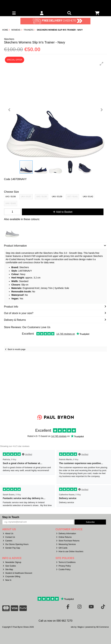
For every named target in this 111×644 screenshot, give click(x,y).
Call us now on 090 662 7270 (55, 621)
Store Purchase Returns (68, 541)
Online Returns (64, 537)
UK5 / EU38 (42, 197)
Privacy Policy (63, 566)
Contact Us (9, 537)
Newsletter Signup (12, 562)
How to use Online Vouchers (70, 552)
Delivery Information (66, 534)
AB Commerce (102, 627)
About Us (8, 534)
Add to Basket (63, 212)
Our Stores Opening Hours (16, 544)
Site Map (8, 569)
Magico (81, 627)
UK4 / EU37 (26, 197)
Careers (8, 541)
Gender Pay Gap (11, 548)
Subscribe (90, 522)
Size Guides (9, 566)
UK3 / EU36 (11, 197)
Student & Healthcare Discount (17, 573)
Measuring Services (66, 544)
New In (7, 580)
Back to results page (17, 349)
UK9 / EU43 (11, 203)
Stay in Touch (11, 517)
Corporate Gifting (11, 577)
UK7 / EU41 (72, 197)
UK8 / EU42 (88, 197)
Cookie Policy (63, 569)
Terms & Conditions (66, 562)
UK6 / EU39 (57, 197)
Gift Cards (62, 548)
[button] (102, 64)
